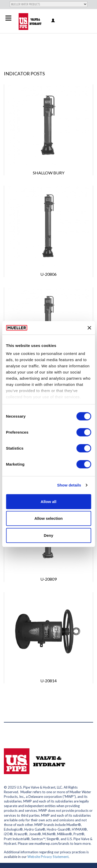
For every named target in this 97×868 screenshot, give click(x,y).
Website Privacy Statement (48, 857)
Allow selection (48, 518)
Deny (48, 535)
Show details (69, 485)
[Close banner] (89, 328)
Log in (53, 21)
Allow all (48, 502)
